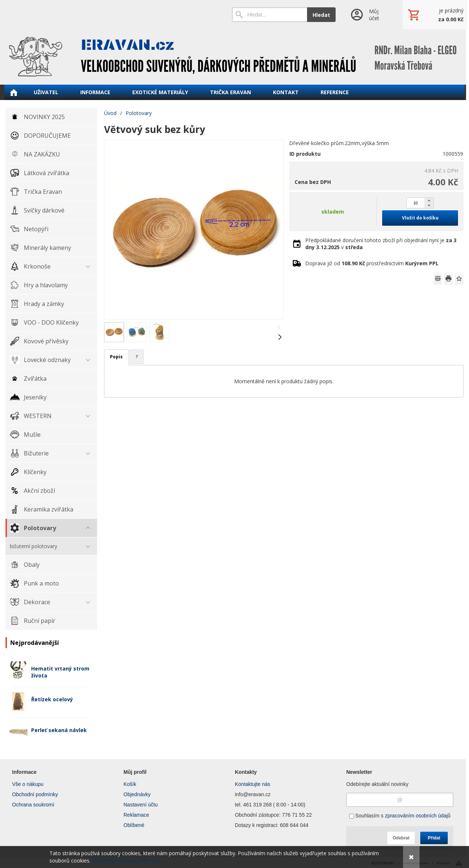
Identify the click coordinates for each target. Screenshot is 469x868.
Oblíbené (134, 825)
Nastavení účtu (141, 805)
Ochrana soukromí (33, 805)
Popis (116, 357)
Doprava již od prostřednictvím (372, 263)
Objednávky (137, 794)
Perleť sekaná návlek (59, 730)
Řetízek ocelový (52, 699)
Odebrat (401, 838)
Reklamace (136, 815)
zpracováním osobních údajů (418, 816)
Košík (130, 784)
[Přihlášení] (369, 15)
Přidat (434, 838)
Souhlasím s (400, 816)
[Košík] (435, 15)
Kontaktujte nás (253, 784)
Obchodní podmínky (35, 794)
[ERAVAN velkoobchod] (234, 57)
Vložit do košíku (420, 218)
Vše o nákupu (28, 784)
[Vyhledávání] (269, 15)
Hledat (321, 15)
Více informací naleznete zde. (126, 860)
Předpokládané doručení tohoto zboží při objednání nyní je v (381, 244)
